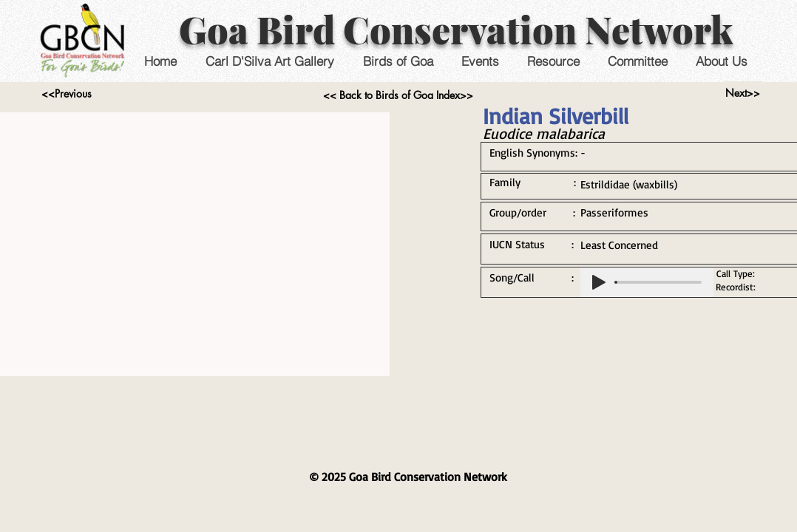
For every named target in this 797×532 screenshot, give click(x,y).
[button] (479, 61)
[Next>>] (743, 93)
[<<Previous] (66, 94)
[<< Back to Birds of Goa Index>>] (398, 95)
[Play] (599, 282)
